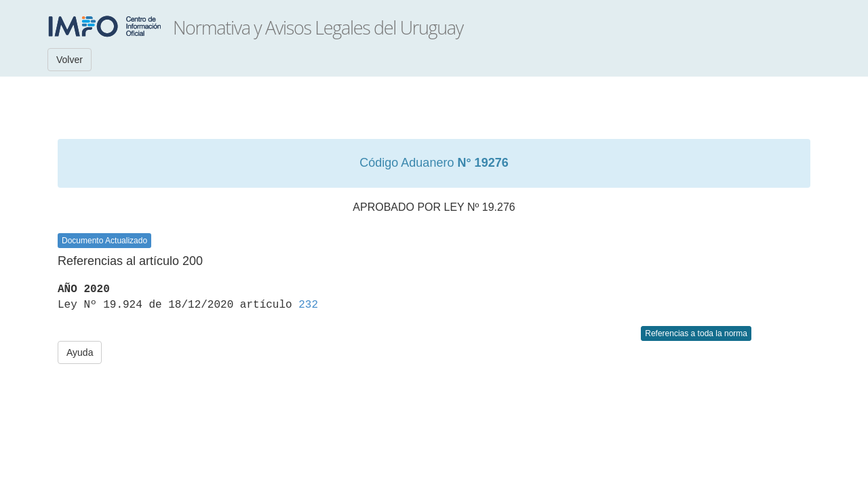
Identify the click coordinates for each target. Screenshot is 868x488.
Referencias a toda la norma (696, 333)
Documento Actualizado (104, 241)
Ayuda (80, 352)
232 (308, 305)
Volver (70, 60)
